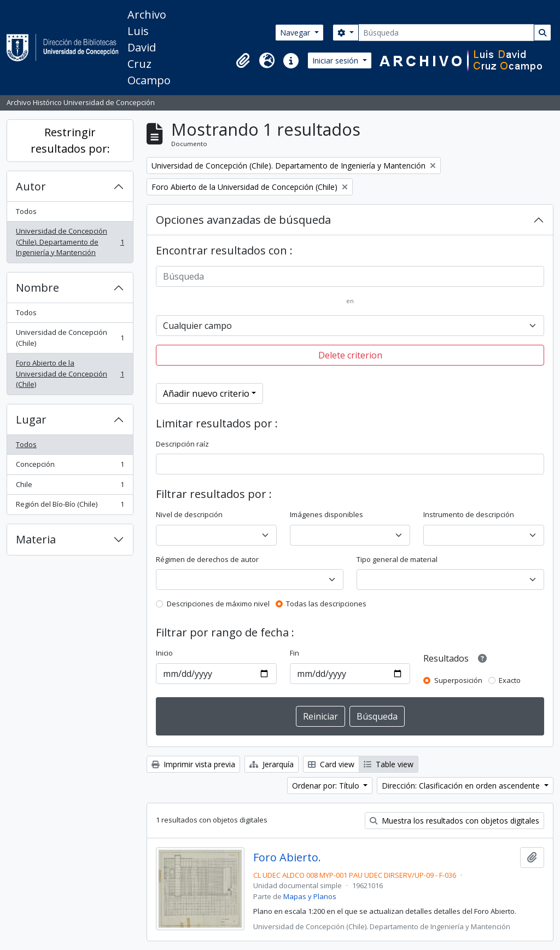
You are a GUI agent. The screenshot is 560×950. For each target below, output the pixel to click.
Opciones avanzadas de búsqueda (243, 220)
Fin (294, 653)
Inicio (164, 653)
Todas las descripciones (326, 604)
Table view (389, 764)
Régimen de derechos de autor (207, 559)
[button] (243, 61)
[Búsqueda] (446, 33)
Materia (36, 539)
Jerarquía (272, 764)
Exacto (510, 680)
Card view (331, 764)
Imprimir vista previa (193, 764)
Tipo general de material (397, 559)
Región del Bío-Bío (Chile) (70, 506)
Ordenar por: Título (327, 786)
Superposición (458, 680)
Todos (26, 211)
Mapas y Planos (310, 896)
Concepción (70, 467)
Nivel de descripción (189, 514)
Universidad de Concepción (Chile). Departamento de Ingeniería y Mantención (70, 242)
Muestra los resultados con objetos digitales (454, 821)
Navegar (296, 33)
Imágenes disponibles (326, 514)
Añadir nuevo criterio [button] (206, 393)
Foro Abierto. (287, 858)
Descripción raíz (182, 444)
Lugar (31, 419)
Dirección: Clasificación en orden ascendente (462, 786)
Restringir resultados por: (70, 140)
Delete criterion (350, 355)
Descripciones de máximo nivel (218, 604)
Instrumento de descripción (469, 514)
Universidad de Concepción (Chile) (70, 338)
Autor (31, 186)
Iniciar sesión (336, 60)
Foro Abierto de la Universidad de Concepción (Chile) (70, 373)
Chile (70, 487)
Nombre (37, 288)
